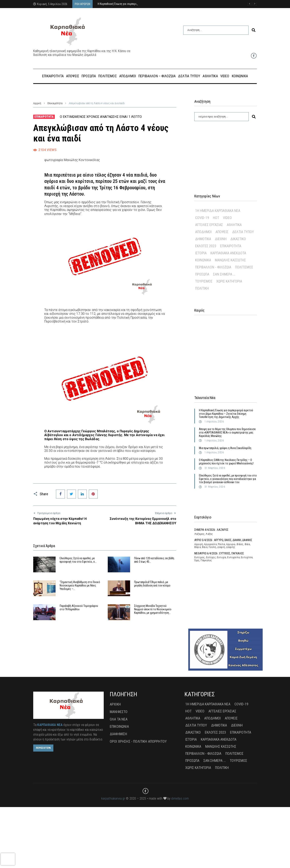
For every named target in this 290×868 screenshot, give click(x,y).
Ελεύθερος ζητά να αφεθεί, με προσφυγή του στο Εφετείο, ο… (78, 560)
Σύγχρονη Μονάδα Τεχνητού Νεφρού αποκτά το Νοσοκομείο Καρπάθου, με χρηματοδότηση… (153, 609)
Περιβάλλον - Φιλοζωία (213, 267)
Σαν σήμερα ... (224, 274)
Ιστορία (201, 253)
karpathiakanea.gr (113, 798)
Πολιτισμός (244, 267)
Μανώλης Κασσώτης (230, 260)
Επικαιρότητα (55, 103)
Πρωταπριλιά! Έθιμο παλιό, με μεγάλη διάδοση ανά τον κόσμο (152, 584)
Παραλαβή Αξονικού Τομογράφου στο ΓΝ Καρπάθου (79, 608)
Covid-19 (202, 218)
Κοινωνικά (203, 260)
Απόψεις (222, 232)
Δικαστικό (238, 239)
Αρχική (37, 103)
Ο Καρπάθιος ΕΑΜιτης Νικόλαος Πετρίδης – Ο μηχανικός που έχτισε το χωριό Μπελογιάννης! (226, 462)
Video (227, 218)
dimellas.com (180, 798)
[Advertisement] (226, 152)
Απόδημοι (203, 232)
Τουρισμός (204, 281)
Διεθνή (221, 239)
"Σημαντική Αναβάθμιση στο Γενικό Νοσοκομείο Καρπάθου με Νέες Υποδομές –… (80, 585)
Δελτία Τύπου (243, 232)
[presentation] (8, 859)
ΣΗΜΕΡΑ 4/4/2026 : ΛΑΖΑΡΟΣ (211, 530)
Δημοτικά (203, 239)
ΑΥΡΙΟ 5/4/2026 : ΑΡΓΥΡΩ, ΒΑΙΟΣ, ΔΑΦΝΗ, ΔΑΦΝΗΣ (223, 540)
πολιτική (202, 288)
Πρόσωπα (202, 274)
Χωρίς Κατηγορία (229, 281)
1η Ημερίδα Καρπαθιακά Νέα (218, 211)
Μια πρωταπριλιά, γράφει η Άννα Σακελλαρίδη (225, 448)
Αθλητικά (234, 225)
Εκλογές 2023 (206, 246)
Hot (216, 218)
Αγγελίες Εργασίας (209, 225)
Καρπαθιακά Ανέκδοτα (228, 253)
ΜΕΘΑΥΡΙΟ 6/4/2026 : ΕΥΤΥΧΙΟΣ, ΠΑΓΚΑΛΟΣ (219, 553)
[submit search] (254, 30)
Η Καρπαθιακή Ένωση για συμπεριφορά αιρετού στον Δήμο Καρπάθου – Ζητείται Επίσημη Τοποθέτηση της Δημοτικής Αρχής (226, 414)
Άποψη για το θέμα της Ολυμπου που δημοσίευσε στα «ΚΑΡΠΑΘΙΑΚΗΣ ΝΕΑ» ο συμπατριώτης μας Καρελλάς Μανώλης (227, 432)
